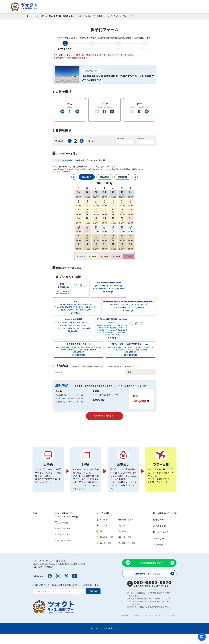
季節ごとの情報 (127, 553)
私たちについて (160, 542)
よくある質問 (159, 536)
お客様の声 (158, 529)
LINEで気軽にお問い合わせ (151, 573)
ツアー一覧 (61, 532)
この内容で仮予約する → (104, 421)
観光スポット (126, 529)
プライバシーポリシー (154, 626)
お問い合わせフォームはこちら (149, 584)
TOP (35, 523)
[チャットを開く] (202, 637)
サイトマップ (172, 626)
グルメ (123, 535)
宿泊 (122, 541)
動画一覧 (159, 554)
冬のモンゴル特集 (65, 550)
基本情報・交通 (105, 547)
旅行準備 (102, 529)
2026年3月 (104, 177)
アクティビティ (105, 535)
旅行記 (101, 541)
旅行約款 (137, 626)
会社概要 (125, 626)
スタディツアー (64, 544)
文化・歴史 (125, 547)
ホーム (29, 16)
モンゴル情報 (103, 523)
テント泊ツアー (64, 538)
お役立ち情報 (104, 553)
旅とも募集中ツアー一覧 (165, 523)
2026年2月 (87, 177)
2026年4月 (122, 177)
